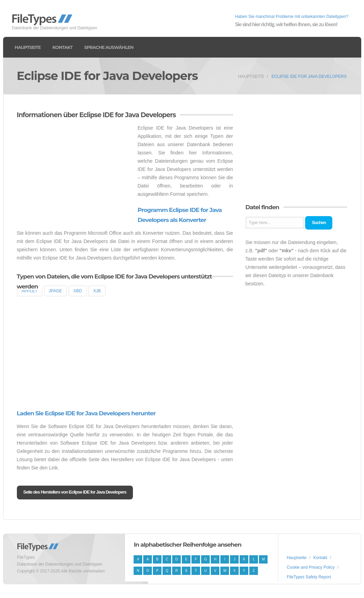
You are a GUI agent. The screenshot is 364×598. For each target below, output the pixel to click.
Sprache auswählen (109, 47)
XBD (78, 291)
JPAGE (55, 291)
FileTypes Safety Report (309, 577)
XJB (97, 291)
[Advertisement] (75, 172)
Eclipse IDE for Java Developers (309, 77)
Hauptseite (28, 47)
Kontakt (62, 47)
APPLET (30, 291)
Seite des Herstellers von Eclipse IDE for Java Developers (75, 492)
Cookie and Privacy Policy (311, 567)
